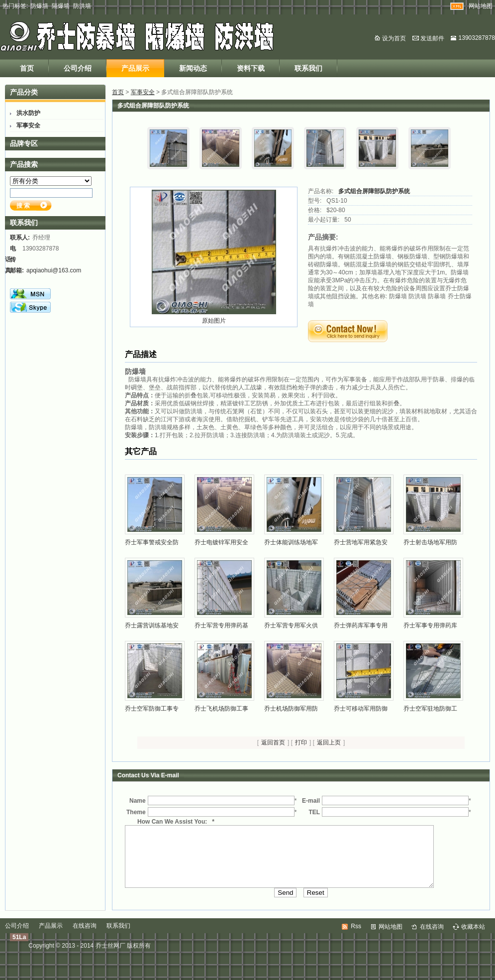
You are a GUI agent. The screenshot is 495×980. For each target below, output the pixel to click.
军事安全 (143, 92)
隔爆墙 (61, 6)
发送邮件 (432, 38)
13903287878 (477, 38)
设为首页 (394, 38)
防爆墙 (39, 6)
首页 (27, 68)
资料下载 (251, 68)
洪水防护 (28, 113)
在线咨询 (85, 938)
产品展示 (135, 68)
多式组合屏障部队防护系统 (374, 191)
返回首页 (273, 742)
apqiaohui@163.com (54, 270)
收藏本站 (473, 939)
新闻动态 (193, 68)
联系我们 (308, 68)
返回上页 (329, 742)
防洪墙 (82, 6)
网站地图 (481, 6)
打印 (301, 742)
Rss (356, 938)
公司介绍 (78, 68)
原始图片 (214, 321)
